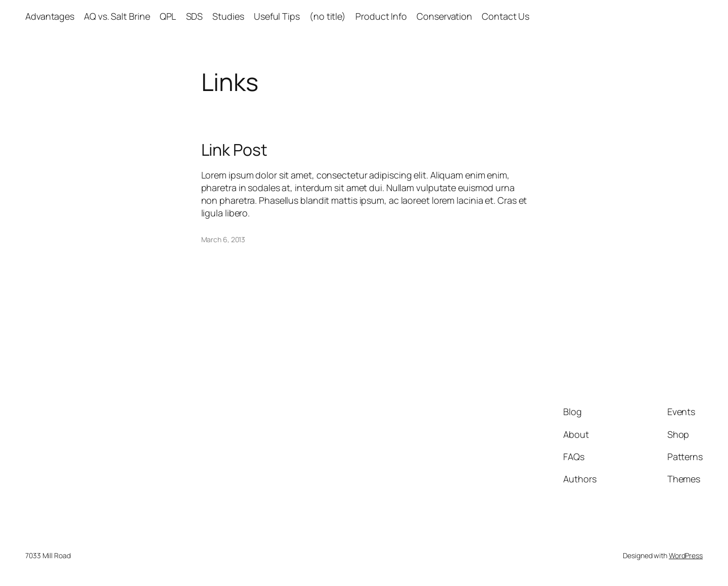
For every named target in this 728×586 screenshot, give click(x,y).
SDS (195, 16)
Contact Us (506, 16)
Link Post (234, 150)
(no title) (328, 16)
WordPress (686, 555)
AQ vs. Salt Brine (117, 16)
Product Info (381, 16)
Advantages (50, 16)
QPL (168, 16)
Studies (228, 16)
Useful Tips (277, 16)
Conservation (444, 16)
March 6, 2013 (223, 239)
